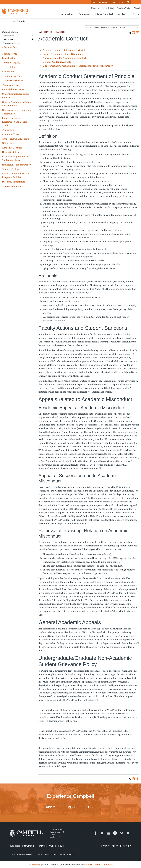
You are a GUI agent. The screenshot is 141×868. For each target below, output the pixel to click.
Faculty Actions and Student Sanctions (63, 54)
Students (95, 8)
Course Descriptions (13, 80)
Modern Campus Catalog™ (98, 865)
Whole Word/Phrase (12, 43)
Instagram (115, 833)
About (115, 846)
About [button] (136, 14)
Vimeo (121, 833)
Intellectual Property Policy (16, 165)
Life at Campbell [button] (104, 14)
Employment (126, 846)
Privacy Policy (51, 855)
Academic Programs (13, 76)
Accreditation (9, 67)
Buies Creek (15, 846)
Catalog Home (10, 54)
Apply (50, 807)
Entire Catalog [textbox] (8, 36)
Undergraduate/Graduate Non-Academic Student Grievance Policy (78, 66)
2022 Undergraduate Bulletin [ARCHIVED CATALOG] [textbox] (106, 27)
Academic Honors (11, 134)
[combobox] (112, 27)
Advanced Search (11, 47)
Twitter (102, 833)
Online (61, 846)
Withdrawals (9, 143)
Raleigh (52, 846)
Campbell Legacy (11, 63)
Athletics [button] (123, 14)
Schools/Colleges (11, 169)
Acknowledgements (12, 186)
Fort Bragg (42, 846)
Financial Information (14, 89)
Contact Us (104, 846)
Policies (39, 855)
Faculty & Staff (108, 8)
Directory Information (14, 182)
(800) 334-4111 (56, 837)
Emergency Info (67, 855)
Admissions (8, 71)
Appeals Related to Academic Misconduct (64, 58)
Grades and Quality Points (16, 139)
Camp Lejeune (28, 846)
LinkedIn (108, 833)
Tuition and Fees (11, 85)
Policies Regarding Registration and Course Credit (15, 122)
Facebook (95, 833)
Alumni (137, 8)
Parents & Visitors (124, 8)
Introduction (9, 58)
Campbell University (16, 11)
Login (120, 2)
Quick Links (103, 2)
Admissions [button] (67, 14)
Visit (72, 807)
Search (128, 2)
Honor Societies (10, 152)
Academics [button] (85, 14)
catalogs (36, 865)
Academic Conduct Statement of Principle (64, 50)
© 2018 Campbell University (22, 855)
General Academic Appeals (57, 62)
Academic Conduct (12, 148)
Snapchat (128, 833)
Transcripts (8, 130)
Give (92, 807)
